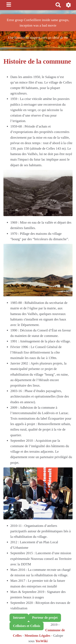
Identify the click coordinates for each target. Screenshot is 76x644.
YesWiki (42, 641)
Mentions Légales (37, 636)
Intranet (19, 618)
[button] (69, 5)
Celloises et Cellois (27, 626)
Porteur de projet (45, 618)
